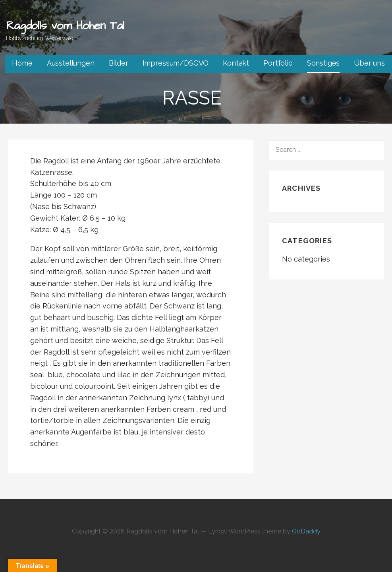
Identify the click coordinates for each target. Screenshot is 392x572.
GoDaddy (306, 531)
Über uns (369, 63)
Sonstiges (323, 63)
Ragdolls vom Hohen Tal (65, 26)
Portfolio (278, 63)
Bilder (119, 63)
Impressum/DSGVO (176, 63)
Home (22, 63)
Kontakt (236, 63)
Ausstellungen (71, 63)
